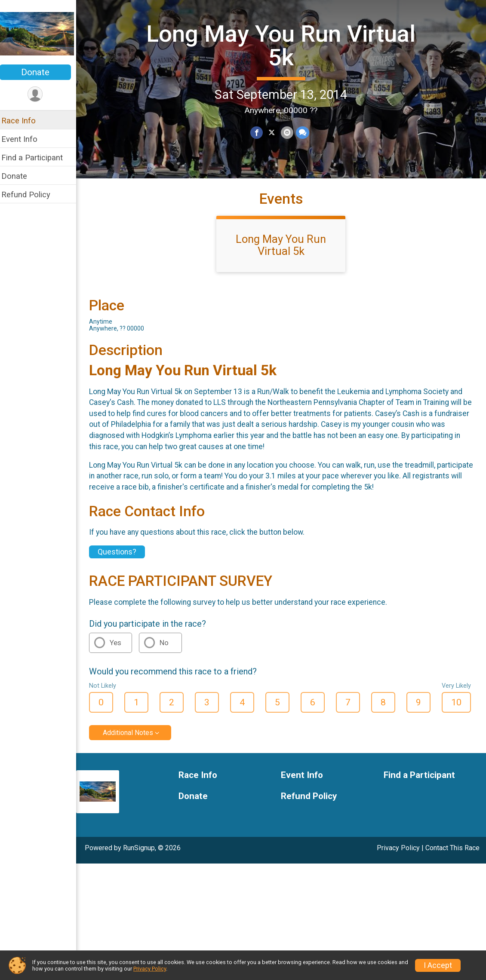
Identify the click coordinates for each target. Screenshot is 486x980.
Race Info (24, 121)
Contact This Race (452, 854)
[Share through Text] (305, 133)
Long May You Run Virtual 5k (284, 45)
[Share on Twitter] (275, 133)
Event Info (25, 139)
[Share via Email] (290, 133)
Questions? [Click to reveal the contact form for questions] (123, 559)
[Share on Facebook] (260, 133)
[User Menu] (41, 94)
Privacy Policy (398, 854)
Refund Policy (31, 194)
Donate (41, 72)
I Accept (438, 965)
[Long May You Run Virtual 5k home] (41, 33)
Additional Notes (134, 739)
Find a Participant (38, 158)
